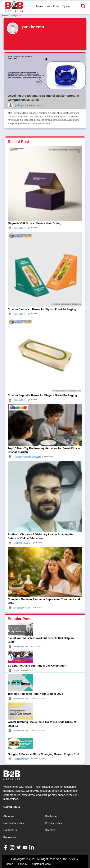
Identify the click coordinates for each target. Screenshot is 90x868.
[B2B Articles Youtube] (26, 847)
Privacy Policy (53, 823)
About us (9, 816)
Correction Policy (14, 823)
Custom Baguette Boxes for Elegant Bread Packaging (42, 395)
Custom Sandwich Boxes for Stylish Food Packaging (42, 309)
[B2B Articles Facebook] (6, 847)
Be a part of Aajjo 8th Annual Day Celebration (37, 666)
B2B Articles (70, 859)
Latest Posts (52, 6)
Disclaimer (51, 816)
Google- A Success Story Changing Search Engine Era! (43, 754)
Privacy (23, 864)
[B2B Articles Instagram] (13, 847)
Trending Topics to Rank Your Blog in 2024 (35, 694)
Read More (44, 123)
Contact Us (10, 830)
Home (40, 6)
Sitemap (50, 830)
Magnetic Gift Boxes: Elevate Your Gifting (35, 223)
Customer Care (41, 864)
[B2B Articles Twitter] (19, 847)
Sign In (66, 6)
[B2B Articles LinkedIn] (32, 847)
